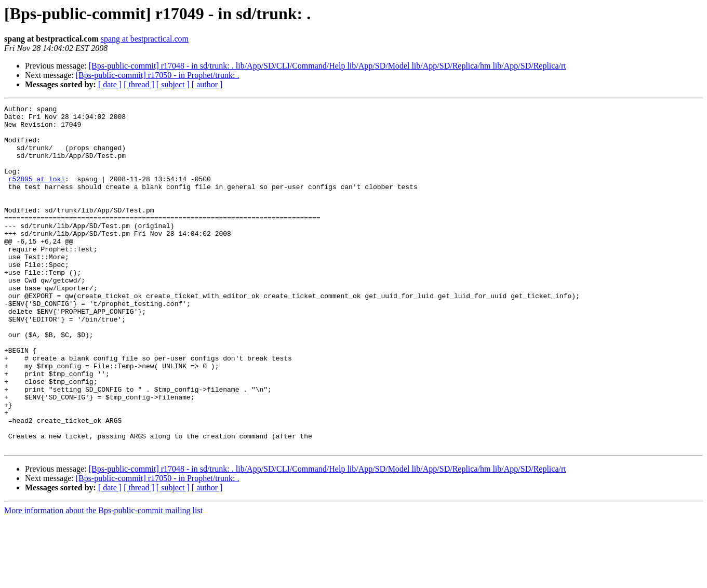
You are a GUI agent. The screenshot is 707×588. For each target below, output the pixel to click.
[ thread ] (139, 84)
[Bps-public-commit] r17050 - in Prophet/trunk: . (158, 75)
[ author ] (207, 84)
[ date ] (110, 84)
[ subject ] (173, 84)
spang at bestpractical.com (145, 39)
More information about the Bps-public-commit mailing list (103, 579)
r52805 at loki (37, 194)
